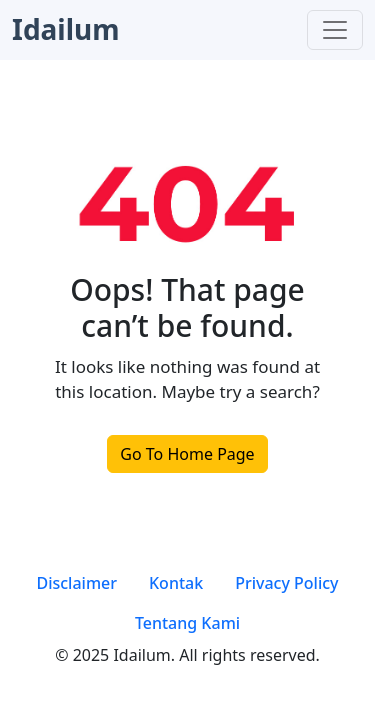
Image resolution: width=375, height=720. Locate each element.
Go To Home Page (187, 454)
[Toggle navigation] (335, 30)
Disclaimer (76, 583)
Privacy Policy (286, 583)
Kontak (176, 583)
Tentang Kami (187, 623)
